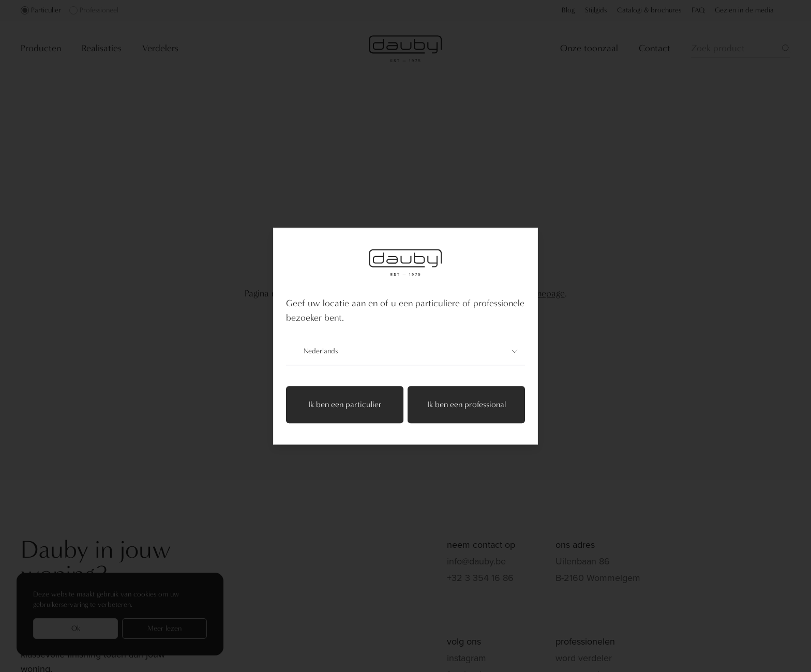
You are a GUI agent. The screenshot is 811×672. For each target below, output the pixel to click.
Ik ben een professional (467, 404)
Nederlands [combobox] (405, 351)
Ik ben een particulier (345, 404)
